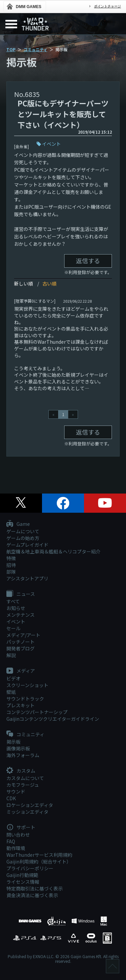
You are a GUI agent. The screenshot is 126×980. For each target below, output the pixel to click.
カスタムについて (25, 778)
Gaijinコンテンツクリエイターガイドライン (53, 719)
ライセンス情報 (23, 882)
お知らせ (16, 608)
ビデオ (13, 678)
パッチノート (20, 642)
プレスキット (20, 705)
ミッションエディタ (27, 812)
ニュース (21, 594)
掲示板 (13, 742)
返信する (88, 261)
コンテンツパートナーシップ (37, 712)
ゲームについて (23, 531)
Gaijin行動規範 (22, 875)
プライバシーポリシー (30, 868)
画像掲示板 (18, 748)
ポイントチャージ (108, 6)
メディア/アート (23, 635)
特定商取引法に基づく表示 (35, 888)
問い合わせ (18, 835)
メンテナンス (20, 615)
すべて (13, 601)
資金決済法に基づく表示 (32, 895)
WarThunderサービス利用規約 (39, 855)
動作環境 (16, 848)
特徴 (11, 558)
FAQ (11, 841)
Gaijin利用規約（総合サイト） (39, 861)
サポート (21, 827)
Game (18, 524)
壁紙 (11, 692)
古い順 (49, 283)
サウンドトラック (25, 699)
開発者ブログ (20, 648)
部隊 (11, 572)
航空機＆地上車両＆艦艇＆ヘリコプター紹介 (53, 551)
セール (13, 628)
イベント (51, 144)
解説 (11, 655)
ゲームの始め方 (23, 538)
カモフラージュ (23, 785)
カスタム (21, 771)
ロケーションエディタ (30, 805)
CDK (11, 798)
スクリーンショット (27, 685)
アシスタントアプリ (27, 578)
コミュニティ (35, 49)
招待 (11, 565)
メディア (21, 671)
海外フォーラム (23, 755)
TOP (11, 49)
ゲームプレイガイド (27, 545)
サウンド (16, 791)
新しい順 (24, 283)
